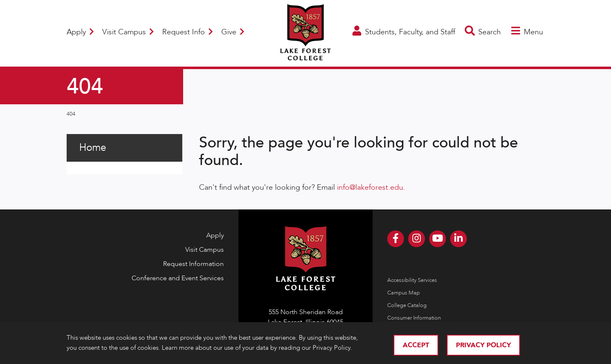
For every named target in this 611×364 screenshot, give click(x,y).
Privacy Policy (483, 345)
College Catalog (407, 305)
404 (71, 114)
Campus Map (404, 293)
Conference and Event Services (178, 278)
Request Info (188, 32)
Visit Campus (128, 32)
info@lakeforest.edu (370, 187)
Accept (416, 345)
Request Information (193, 264)
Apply (80, 32)
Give (233, 32)
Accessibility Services (412, 280)
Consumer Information (414, 318)
